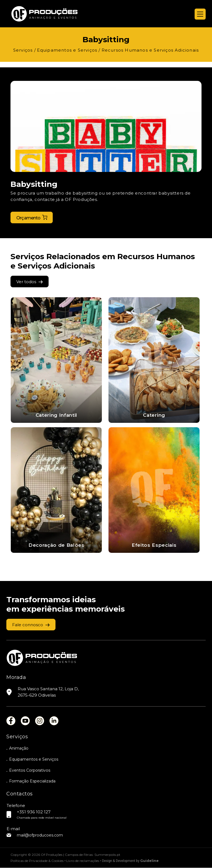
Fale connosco (28, 625)
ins (40, 721)
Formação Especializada (32, 781)
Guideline (149, 861)
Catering (154, 415)
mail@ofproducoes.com (40, 835)
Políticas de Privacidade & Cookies (37, 861)
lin (54, 721)
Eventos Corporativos (30, 770)
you (25, 721)
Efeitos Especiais (154, 545)
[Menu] (200, 14)
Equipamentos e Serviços (34, 759)
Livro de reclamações (83, 861)
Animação (19, 748)
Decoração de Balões (56, 545)
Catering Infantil (57, 415)
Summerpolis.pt (107, 855)
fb (11, 721)
